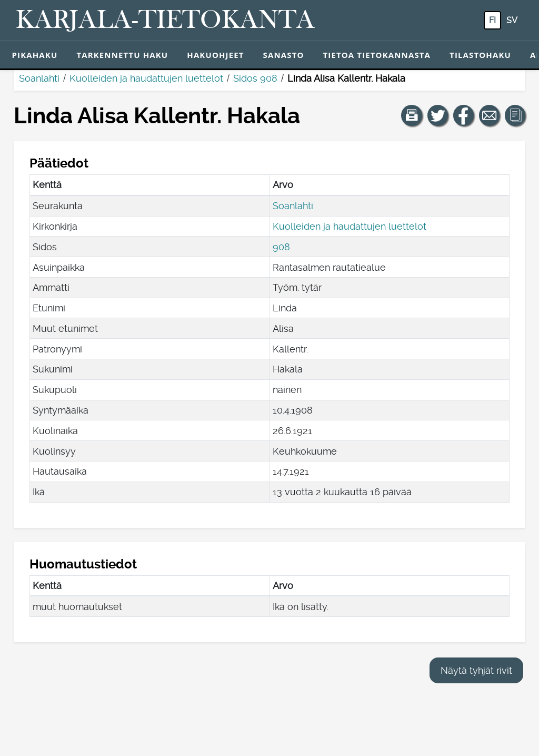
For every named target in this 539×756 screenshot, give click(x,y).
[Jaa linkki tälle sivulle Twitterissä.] (438, 115)
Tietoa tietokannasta (377, 55)
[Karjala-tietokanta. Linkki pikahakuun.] (165, 21)
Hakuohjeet (215, 55)
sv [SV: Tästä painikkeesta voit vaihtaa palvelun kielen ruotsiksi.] (512, 20)
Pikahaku (35, 55)
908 (281, 247)
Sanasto (284, 55)
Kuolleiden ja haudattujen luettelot (146, 78)
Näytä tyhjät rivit (476, 670)
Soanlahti (39, 78)
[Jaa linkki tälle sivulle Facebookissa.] (464, 115)
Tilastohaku (480, 55)
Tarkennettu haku (122, 55)
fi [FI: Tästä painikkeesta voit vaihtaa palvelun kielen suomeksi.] (492, 20)
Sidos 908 (255, 78)
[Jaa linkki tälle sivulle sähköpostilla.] (490, 115)
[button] (412, 115)
